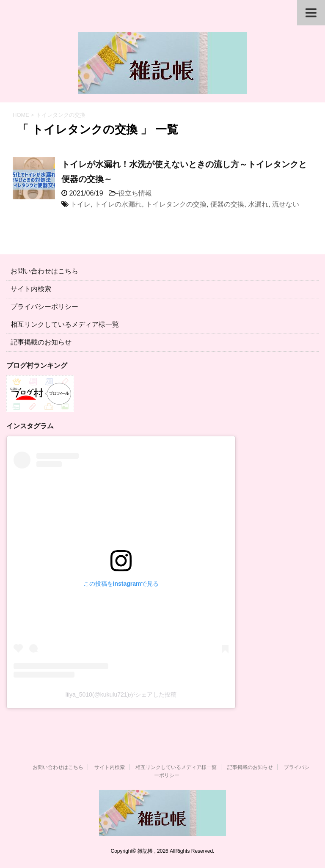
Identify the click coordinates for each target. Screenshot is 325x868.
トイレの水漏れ (118, 204)
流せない (286, 204)
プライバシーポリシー (44, 307)
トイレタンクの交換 (176, 204)
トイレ (80, 204)
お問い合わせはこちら (44, 271)
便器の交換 (227, 204)
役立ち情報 (135, 193)
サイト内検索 (31, 289)
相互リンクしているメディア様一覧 (65, 324)
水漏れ (258, 204)
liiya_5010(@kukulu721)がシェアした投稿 (121, 694)
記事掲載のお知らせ (41, 342)
